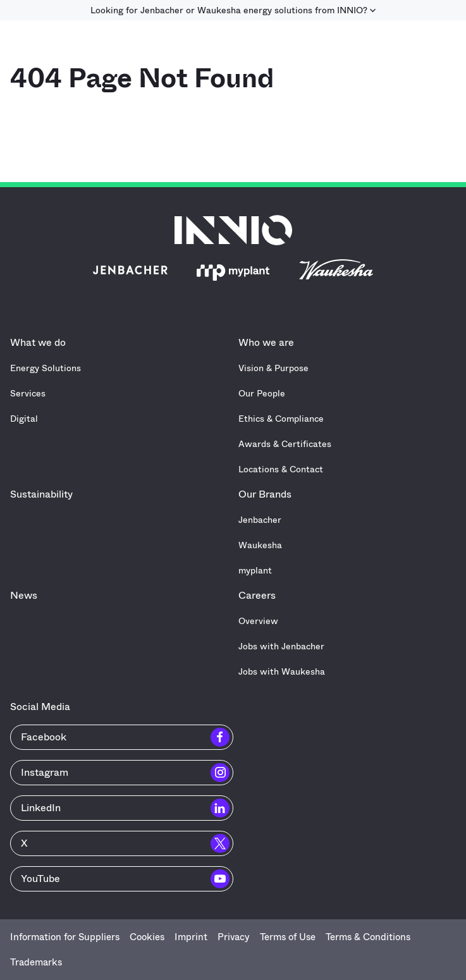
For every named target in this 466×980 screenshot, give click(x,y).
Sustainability (41, 494)
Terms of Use (288, 937)
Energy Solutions (46, 368)
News (24, 595)
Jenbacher (260, 520)
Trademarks (36, 962)
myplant (255, 570)
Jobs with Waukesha (282, 671)
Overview (258, 621)
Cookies (147, 937)
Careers (260, 595)
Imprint (191, 937)
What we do (41, 342)
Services (28, 393)
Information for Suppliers (65, 937)
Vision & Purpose (273, 368)
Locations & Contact (281, 469)
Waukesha (260, 545)
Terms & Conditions (368, 937)
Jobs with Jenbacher (281, 646)
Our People (262, 393)
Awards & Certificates (285, 444)
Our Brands (268, 494)
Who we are (269, 342)
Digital (24, 419)
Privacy (234, 937)
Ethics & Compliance (281, 419)
